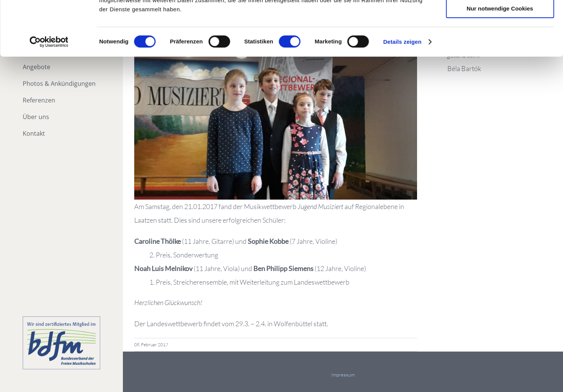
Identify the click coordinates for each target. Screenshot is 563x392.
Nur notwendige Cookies (500, 63)
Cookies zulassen (500, 19)
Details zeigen (402, 96)
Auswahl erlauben (500, 41)
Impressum (343, 375)
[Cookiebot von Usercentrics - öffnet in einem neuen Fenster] (49, 96)
